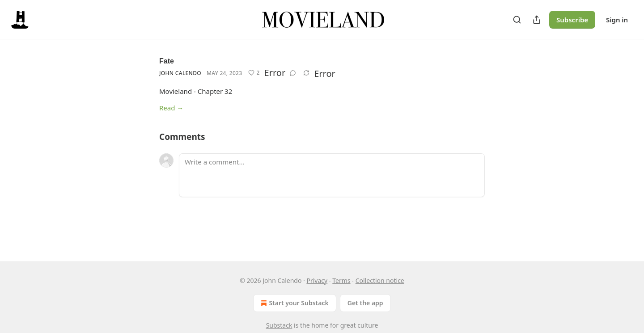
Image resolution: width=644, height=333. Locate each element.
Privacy (317, 280)
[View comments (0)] (293, 73)
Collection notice (380, 280)
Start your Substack (294, 303)
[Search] (517, 20)
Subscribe (572, 20)
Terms (341, 280)
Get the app (365, 303)
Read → (171, 108)
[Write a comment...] (332, 175)
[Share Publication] (537, 20)
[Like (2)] (254, 73)
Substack (279, 325)
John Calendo (180, 73)
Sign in (617, 20)
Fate (167, 61)
